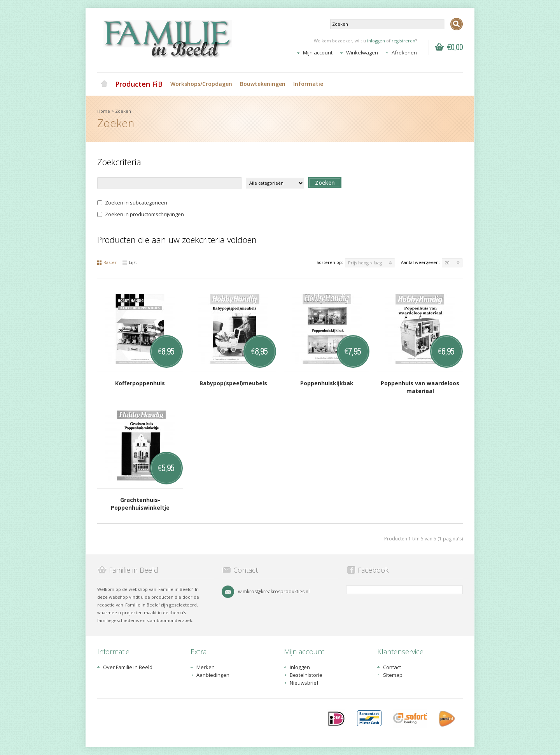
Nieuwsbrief (304, 683)
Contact (392, 667)
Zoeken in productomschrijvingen (141, 214)
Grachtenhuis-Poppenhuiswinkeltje (140, 504)
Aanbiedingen (213, 675)
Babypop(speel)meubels (233, 383)
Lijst (130, 262)
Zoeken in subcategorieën (132, 203)
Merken (206, 667)
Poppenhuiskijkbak (327, 383)
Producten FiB (139, 84)
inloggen (376, 41)
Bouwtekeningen (263, 84)
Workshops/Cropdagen (201, 84)
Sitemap (393, 675)
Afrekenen (404, 52)
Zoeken (123, 111)
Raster (107, 262)
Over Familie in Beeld (128, 667)
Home (104, 84)
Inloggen (300, 667)
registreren (403, 41)
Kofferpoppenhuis (140, 383)
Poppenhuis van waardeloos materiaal (420, 387)
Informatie (308, 84)
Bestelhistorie (306, 675)
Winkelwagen (362, 52)
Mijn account (318, 52)
